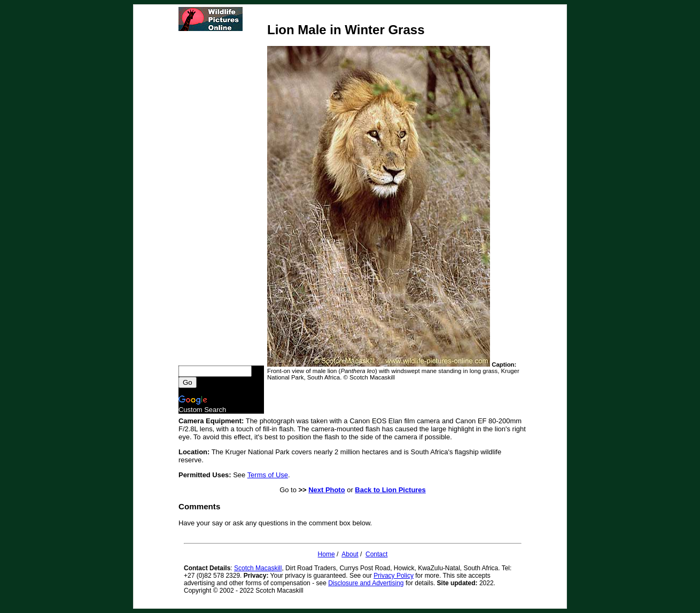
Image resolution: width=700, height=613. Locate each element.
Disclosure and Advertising (366, 583)
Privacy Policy (394, 576)
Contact (376, 554)
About (350, 554)
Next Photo (326, 490)
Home (326, 554)
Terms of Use (268, 475)
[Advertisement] (221, 198)
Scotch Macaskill (258, 568)
